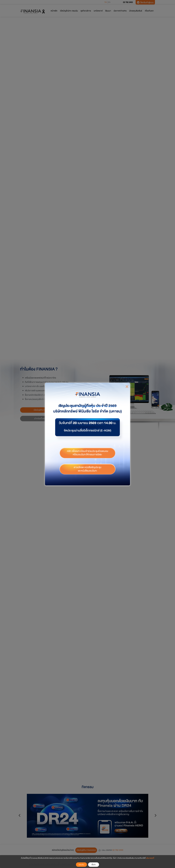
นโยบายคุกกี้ (150, 858)
